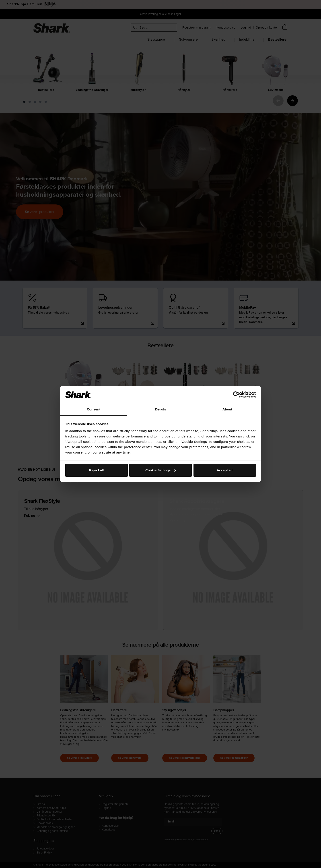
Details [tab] (160, 409)
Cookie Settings (161, 470)
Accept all (225, 470)
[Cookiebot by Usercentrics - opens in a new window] (236, 395)
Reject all (97, 470)
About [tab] (227, 409)
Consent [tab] (94, 409)
